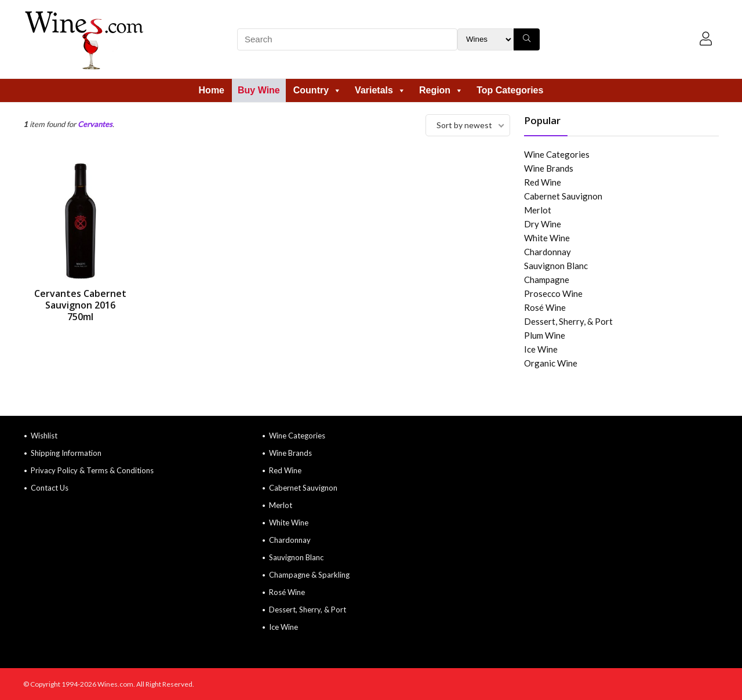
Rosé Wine (545, 307)
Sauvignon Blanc (556, 266)
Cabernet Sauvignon (563, 196)
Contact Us (50, 488)
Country (317, 90)
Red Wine (543, 182)
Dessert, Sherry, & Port (568, 321)
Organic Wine (551, 363)
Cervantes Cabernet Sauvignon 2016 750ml (80, 305)
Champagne (547, 280)
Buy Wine (259, 90)
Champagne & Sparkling (309, 575)
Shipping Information (66, 453)
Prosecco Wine (553, 293)
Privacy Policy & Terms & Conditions (92, 470)
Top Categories (510, 90)
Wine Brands (549, 168)
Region (441, 90)
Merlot (538, 210)
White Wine (547, 238)
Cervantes (95, 124)
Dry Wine (543, 224)
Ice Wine (541, 349)
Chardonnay (548, 252)
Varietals (380, 90)
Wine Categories (557, 154)
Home (212, 90)
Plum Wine (545, 335)
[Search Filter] (485, 39)
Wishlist (44, 436)
